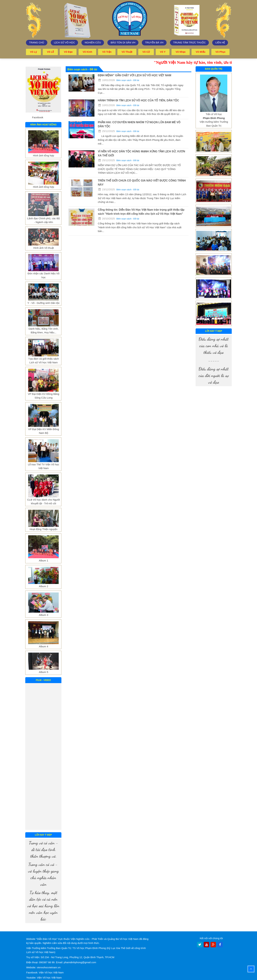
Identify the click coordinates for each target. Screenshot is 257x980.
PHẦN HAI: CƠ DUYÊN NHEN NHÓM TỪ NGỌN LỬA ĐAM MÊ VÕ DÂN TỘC (139, 124)
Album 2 (44, 586)
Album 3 (44, 615)
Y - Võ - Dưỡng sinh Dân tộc (44, 303)
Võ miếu (201, 52)
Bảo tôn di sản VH (123, 42)
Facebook (38, 117)
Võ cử (146, 52)
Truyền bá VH (154, 42)
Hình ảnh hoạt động (43, 124)
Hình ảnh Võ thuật (43, 248)
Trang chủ (37, 42)
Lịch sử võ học (65, 42)
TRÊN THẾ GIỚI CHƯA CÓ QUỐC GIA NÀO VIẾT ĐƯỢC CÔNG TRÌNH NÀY (142, 182)
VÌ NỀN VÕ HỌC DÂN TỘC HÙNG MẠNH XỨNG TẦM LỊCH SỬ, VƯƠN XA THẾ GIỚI (141, 153)
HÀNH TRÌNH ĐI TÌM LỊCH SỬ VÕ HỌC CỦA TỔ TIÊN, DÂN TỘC (139, 100)
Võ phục (221, 52)
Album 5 (44, 672)
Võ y (163, 52)
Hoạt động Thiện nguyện (44, 529)
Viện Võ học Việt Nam (51, 972)
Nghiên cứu (93, 42)
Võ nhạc (181, 52)
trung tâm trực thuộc (190, 42)
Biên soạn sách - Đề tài (128, 80)
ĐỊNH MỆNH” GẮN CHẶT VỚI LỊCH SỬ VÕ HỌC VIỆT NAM (135, 75)
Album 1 (44, 560)
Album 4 (44, 646)
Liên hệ (220, 42)
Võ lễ (50, 52)
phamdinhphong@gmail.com (80, 962)
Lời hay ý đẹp (43, 835)
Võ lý (34, 52)
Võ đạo (68, 52)
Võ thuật (127, 52)
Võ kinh (87, 52)
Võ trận (107, 52)
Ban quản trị (214, 69)
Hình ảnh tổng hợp (43, 155)
